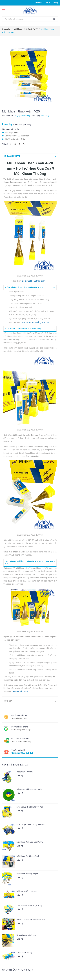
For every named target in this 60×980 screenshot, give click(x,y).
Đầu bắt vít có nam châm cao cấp (31, 919)
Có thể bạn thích (15, 764)
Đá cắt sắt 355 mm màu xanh (29, 789)
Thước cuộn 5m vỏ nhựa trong (29, 905)
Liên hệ (55, 3)
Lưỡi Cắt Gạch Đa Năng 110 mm (30, 807)
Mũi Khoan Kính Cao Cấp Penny (30, 842)
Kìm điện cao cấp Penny (27, 935)
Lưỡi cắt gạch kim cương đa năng (31, 824)
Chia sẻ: (5, 144)
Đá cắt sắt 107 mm (25, 772)
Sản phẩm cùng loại (17, 970)
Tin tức (47, 3)
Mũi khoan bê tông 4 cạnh (27, 873)
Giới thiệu (39, 3)
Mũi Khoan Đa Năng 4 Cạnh (28, 856)
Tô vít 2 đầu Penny (24, 952)
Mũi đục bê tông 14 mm (27, 891)
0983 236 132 (27, 753)
